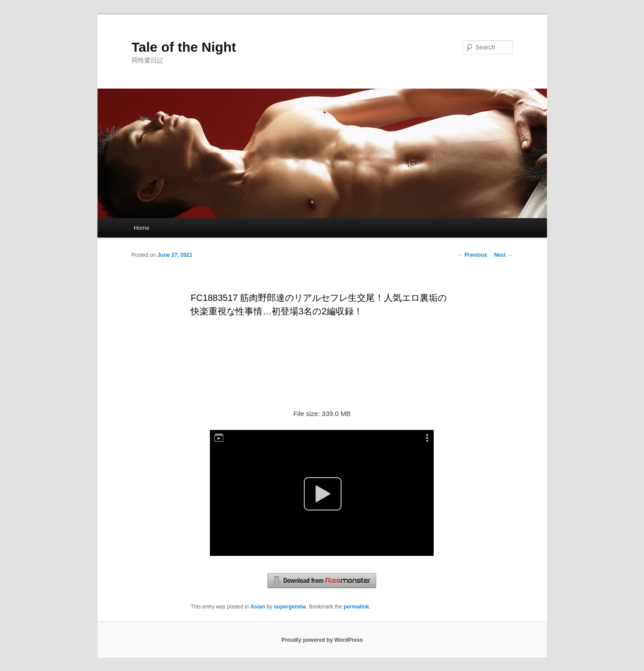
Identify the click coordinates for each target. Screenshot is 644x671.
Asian (258, 607)
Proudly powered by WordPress (322, 640)
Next (503, 255)
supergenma (290, 607)
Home (142, 228)
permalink (357, 607)
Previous (472, 255)
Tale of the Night (184, 47)
